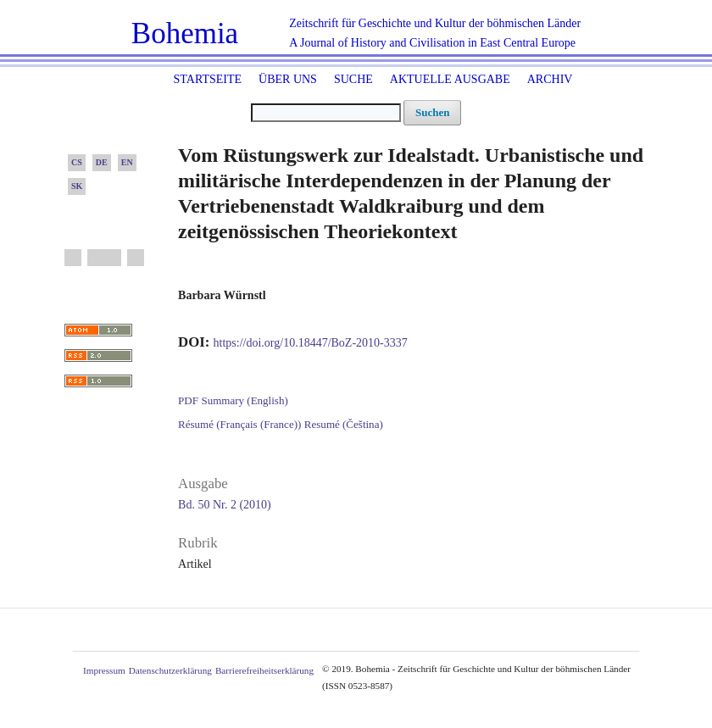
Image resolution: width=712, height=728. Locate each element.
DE (102, 162)
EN (127, 162)
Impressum (104, 670)
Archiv (550, 79)
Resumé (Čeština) (344, 424)
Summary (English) (244, 400)
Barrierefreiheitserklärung (264, 670)
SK (77, 186)
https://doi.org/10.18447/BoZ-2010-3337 (311, 343)
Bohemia (185, 33)
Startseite (208, 79)
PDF (188, 400)
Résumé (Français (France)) (239, 424)
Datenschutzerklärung (170, 670)
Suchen (432, 112)
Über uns (288, 79)
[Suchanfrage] (326, 113)
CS (77, 162)
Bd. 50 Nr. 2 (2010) (225, 505)
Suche (353, 79)
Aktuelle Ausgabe (450, 79)
